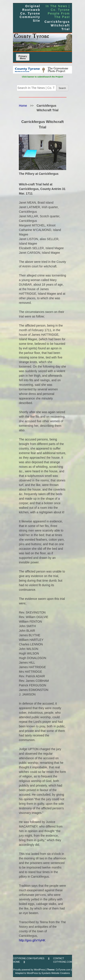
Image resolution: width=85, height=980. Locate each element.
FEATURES (38, 958)
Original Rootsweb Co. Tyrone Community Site (30, 13)
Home (23, 106)
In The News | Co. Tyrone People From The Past (58, 11)
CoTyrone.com (63, 970)
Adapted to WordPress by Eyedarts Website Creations (42, 973)
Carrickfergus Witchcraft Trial (57, 25)
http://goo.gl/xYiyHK (32, 940)
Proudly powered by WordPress (29, 970)
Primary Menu (23, 57)
